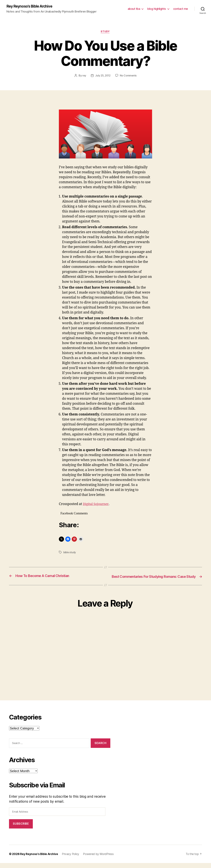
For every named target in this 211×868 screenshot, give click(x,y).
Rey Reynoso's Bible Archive (31, 6)
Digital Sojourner (96, 505)
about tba (134, 9)
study (105, 32)
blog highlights (157, 9)
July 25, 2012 (103, 76)
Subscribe (21, 829)
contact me (181, 9)
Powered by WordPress (101, 859)
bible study (70, 553)
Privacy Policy (72, 859)
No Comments (129, 76)
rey (84, 76)
